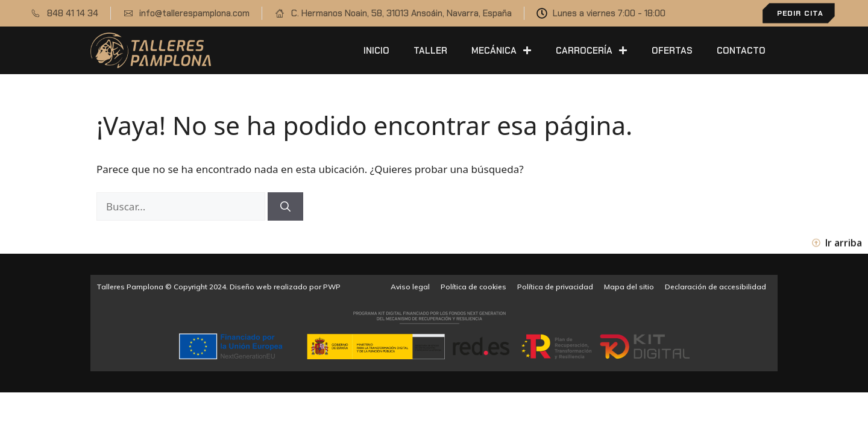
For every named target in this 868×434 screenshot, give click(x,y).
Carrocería (592, 50)
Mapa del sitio (629, 287)
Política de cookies (473, 287)
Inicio (376, 51)
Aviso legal (410, 287)
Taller (430, 51)
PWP (332, 287)
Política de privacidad (555, 287)
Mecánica (502, 50)
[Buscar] (285, 207)
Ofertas (672, 51)
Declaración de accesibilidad (715, 287)
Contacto (741, 51)
